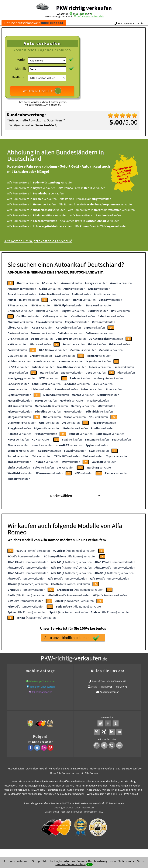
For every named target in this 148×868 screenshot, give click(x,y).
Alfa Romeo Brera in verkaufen (46, 182)
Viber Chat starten (42, 692)
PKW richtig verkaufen (84, 8)
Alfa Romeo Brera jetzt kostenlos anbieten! (44, 241)
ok (89, 864)
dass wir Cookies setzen (71, 864)
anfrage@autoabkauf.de (90, 16)
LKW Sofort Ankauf (36, 769)
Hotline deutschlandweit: (34, 23)
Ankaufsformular (109, 692)
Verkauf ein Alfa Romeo (85, 773)
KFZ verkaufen (16, 769)
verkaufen (28, 283)
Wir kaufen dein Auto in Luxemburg (68, 769)
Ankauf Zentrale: (101, 681)
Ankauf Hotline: (99, 687)
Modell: (21, 69)
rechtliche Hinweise (72, 812)
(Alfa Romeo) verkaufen (33, 551)
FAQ (101, 812)
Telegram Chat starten (42, 687)
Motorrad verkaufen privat (105, 769)
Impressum (91, 812)
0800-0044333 (119, 681)
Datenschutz (52, 812)
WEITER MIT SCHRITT (42, 91)
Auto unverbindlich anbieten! (72, 638)
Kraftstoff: (19, 77)
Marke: (22, 60)
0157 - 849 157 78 (82, 14)
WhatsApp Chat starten (42, 681)
